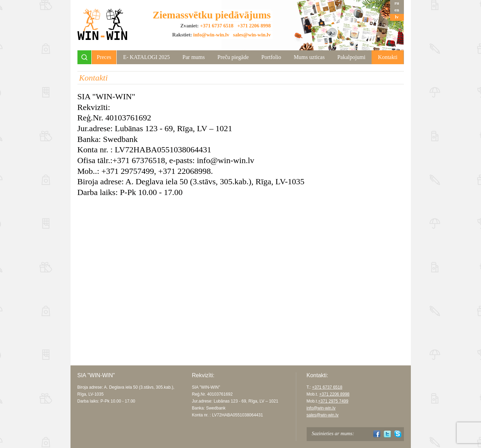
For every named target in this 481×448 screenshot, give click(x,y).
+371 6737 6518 (217, 26)
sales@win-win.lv (252, 35)
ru (397, 3)
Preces (104, 57)
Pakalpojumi (351, 57)
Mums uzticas (309, 57)
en (397, 10)
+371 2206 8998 (254, 26)
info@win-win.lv (211, 35)
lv (397, 17)
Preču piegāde (233, 57)
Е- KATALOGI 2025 (146, 57)
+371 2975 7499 (333, 401)
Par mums (193, 57)
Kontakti (388, 57)
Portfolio (271, 57)
